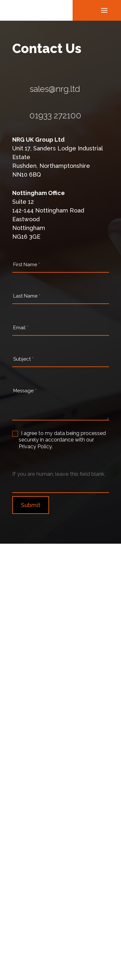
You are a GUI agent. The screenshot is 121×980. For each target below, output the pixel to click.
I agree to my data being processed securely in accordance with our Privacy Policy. (59, 440)
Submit (31, 505)
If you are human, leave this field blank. (59, 474)
